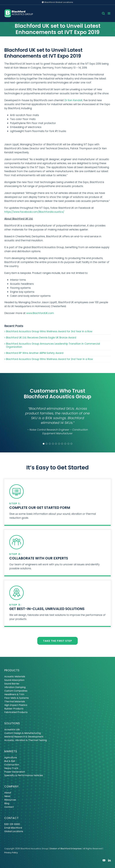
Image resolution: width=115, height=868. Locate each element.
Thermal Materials (15, 701)
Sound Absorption (14, 680)
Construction (12, 765)
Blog (7, 803)
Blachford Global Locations (57, 2)
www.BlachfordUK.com (40, 313)
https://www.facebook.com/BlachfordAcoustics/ (34, 212)
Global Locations (14, 831)
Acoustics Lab (12, 729)
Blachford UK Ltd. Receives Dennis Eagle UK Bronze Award (41, 338)
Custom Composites (16, 691)
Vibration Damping (15, 687)
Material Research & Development (24, 737)
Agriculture (11, 757)
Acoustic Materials (15, 676)
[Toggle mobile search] (103, 13)
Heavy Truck (11, 768)
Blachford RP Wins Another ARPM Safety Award (35, 353)
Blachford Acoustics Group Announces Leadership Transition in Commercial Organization (53, 345)
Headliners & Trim (14, 694)
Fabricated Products (16, 712)
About (8, 793)
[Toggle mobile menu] (109, 13)
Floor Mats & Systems (16, 698)
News (7, 796)
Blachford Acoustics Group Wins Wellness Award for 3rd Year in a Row (49, 331)
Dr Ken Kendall (73, 100)
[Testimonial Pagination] (44, 444)
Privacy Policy (11, 853)
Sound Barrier (12, 684)
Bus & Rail (10, 761)
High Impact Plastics (16, 705)
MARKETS (11, 751)
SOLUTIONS (12, 723)
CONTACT (11, 818)
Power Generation (15, 772)
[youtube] (104, 860)
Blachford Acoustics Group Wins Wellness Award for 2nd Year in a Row (49, 359)
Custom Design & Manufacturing (23, 733)
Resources (10, 800)
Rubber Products (14, 709)
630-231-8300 (12, 824)
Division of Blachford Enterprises (66, 849)
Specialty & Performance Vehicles (24, 775)
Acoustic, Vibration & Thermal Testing (26, 740)
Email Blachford (13, 828)
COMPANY (11, 786)
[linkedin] (109, 860)
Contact (9, 807)
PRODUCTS (12, 670)
